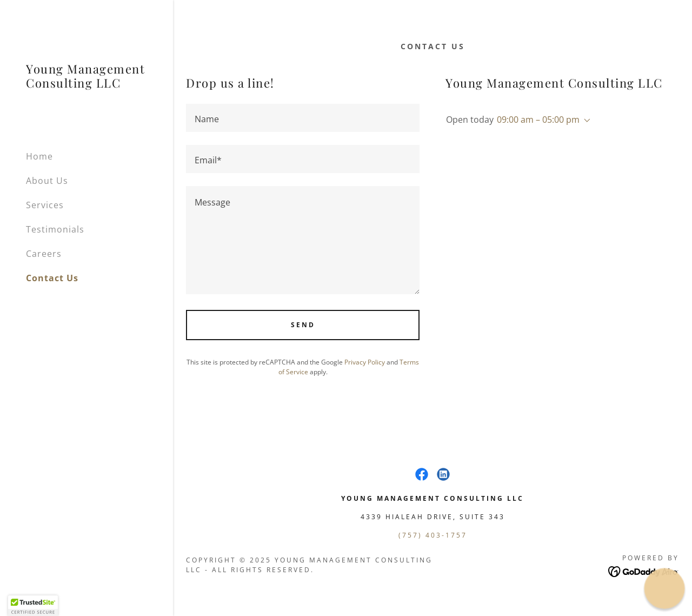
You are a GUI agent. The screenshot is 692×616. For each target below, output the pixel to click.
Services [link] (45, 205)
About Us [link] (47, 181)
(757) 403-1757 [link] (433, 535)
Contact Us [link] (52, 278)
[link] (86, 84)
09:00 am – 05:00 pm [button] (538, 120)
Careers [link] (44, 254)
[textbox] (303, 118)
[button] (585, 121)
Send (303, 325)
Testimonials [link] (55, 229)
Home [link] (39, 156)
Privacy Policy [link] (365, 362)
